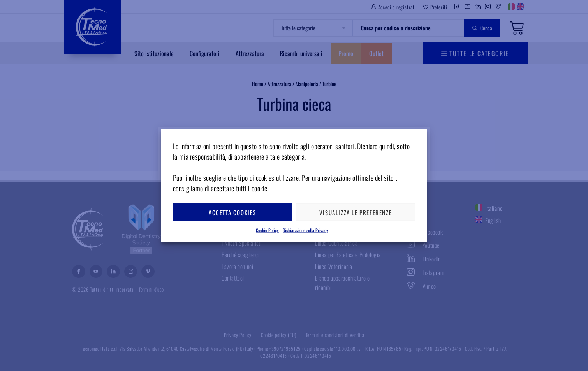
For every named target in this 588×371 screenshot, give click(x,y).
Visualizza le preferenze (356, 212)
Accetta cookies (232, 212)
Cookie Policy (267, 230)
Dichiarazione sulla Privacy (305, 230)
